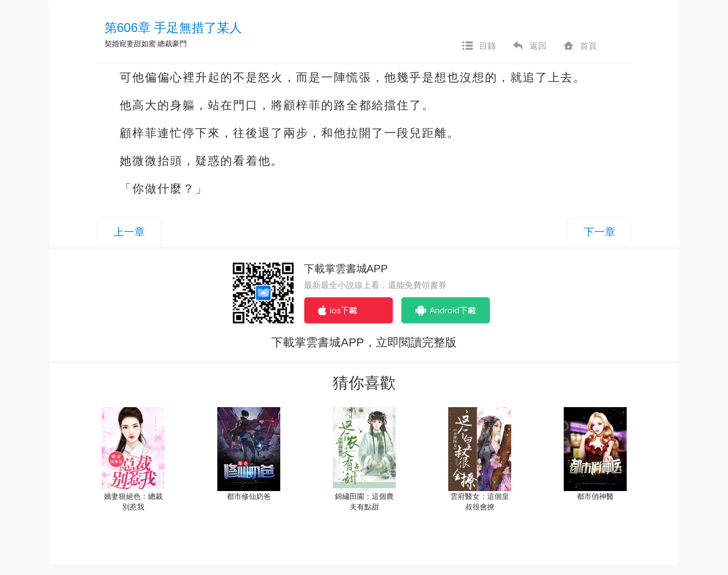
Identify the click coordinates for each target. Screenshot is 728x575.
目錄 (479, 46)
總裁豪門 (172, 44)
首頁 (579, 46)
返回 (529, 46)
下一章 (599, 232)
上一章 (129, 232)
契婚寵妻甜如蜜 (130, 44)
